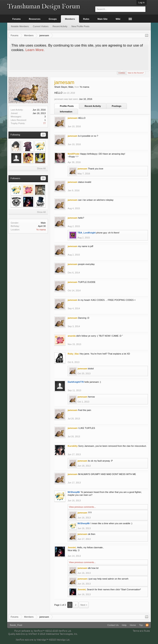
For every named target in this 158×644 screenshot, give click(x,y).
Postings (116, 106)
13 (43, 135)
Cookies (122, 73)
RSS (147, 625)
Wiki (118, 19)
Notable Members (20, 26)
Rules (86, 19)
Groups (53, 19)
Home (133, 625)
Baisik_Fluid (16, 625)
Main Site (102, 19)
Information (66, 112)
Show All (41, 168)
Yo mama (41, 230)
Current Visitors (41, 26)
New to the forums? (136, 73)
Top (141, 625)
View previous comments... (82, 507)
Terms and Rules (141, 631)
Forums (16, 19)
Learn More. (35, 50)
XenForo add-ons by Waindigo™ (32, 639)
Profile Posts (67, 106)
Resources (35, 19)
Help (124, 625)
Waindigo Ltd (63, 639)
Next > (84, 605)
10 (43, 178)
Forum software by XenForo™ (43, 631)
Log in (142, 2)
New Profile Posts (81, 26)
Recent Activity (93, 106)
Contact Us (113, 625)
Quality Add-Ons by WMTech (43, 634)
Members (70, 19)
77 (44, 123)
